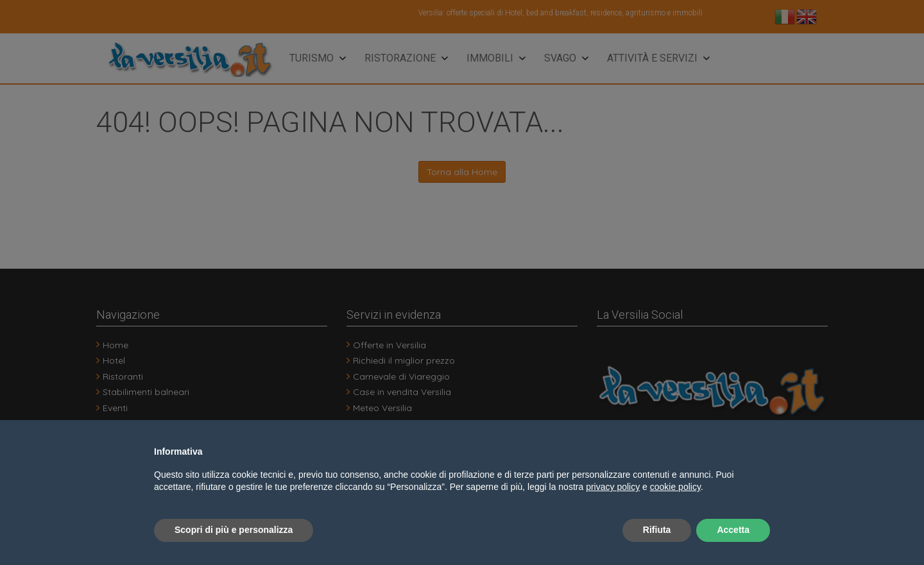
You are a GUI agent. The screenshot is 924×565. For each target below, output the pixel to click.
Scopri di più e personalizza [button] (234, 530)
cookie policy (675, 487)
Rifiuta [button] (657, 530)
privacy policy (613, 487)
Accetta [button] (733, 530)
